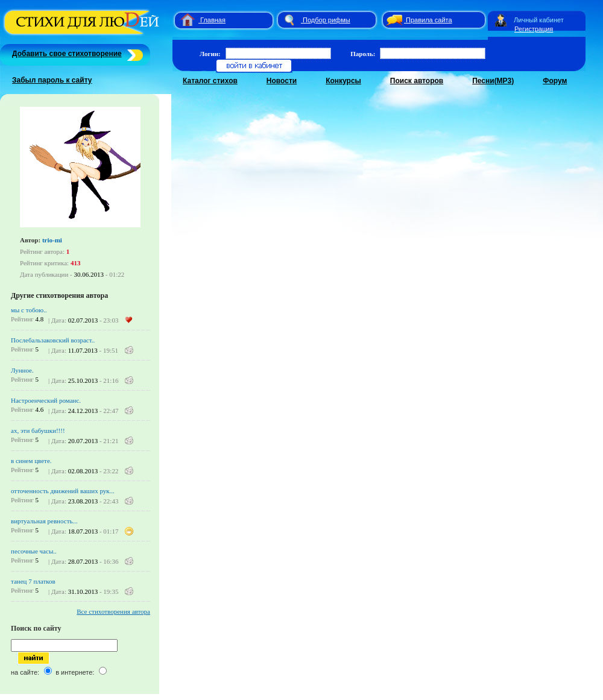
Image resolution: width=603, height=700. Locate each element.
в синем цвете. (31, 461)
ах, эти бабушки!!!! (38, 430)
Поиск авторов (417, 81)
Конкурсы (343, 81)
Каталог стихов (210, 81)
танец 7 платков (33, 581)
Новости (282, 81)
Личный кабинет (539, 20)
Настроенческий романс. (46, 400)
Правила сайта (429, 20)
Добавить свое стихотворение (67, 54)
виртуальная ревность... (44, 521)
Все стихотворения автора (113, 611)
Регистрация (534, 29)
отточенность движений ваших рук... (63, 491)
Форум (555, 81)
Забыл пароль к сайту (52, 80)
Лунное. (22, 370)
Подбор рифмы (327, 20)
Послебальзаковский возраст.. (53, 340)
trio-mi (52, 240)
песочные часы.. (34, 551)
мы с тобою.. (29, 310)
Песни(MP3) (493, 81)
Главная (213, 20)
